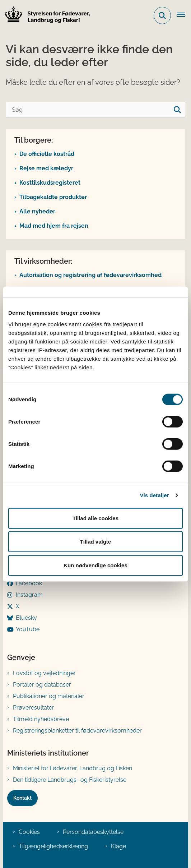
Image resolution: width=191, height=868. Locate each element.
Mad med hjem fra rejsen (54, 226)
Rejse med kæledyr (46, 168)
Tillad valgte (95, 542)
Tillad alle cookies (95, 518)
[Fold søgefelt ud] (162, 15)
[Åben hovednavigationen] (184, 15)
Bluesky (26, 618)
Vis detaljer (155, 495)
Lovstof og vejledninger (44, 673)
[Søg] (95, 110)
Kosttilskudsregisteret (50, 183)
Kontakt (22, 798)
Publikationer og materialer (49, 696)
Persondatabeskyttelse (93, 832)
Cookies (29, 832)
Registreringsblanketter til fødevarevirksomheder (77, 731)
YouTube (28, 629)
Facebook (29, 583)
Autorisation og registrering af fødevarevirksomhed (90, 275)
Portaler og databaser (42, 685)
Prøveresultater (34, 708)
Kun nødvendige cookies (95, 565)
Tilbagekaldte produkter (53, 197)
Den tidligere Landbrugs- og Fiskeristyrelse (70, 780)
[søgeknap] (177, 110)
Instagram (29, 595)
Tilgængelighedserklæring (53, 846)
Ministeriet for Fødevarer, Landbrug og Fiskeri (73, 768)
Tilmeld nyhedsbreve (41, 719)
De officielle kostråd (47, 154)
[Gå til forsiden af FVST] (45, 16)
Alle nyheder (37, 211)
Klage (118, 846)
